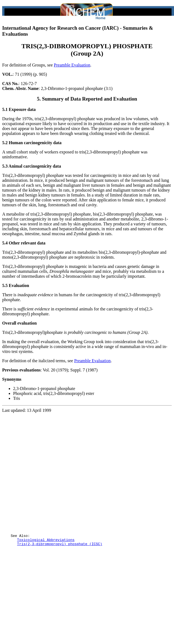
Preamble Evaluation (72, 65)
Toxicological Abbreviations (46, 563)
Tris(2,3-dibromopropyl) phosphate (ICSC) (60, 568)
